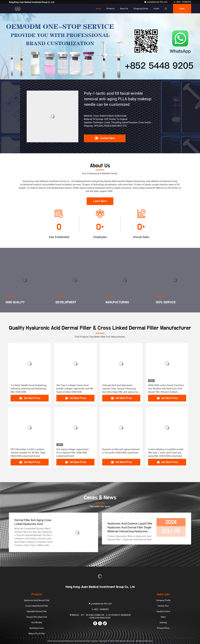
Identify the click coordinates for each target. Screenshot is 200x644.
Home (98, 9)
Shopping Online (141, 9)
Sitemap (163, 623)
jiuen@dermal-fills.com (156, 2)
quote (182, 9)
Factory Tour (163, 606)
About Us (124, 9)
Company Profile (163, 600)
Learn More (100, 201)
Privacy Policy (163, 628)
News (163, 617)
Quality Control (163, 611)
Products (110, 9)
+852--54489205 (182, 2)
